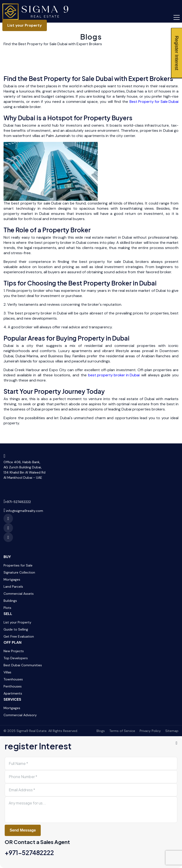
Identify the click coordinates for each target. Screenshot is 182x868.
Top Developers (16, 658)
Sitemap (172, 731)
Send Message (23, 830)
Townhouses (13, 679)
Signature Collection (19, 572)
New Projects (14, 651)
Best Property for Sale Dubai (154, 102)
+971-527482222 (18, 502)
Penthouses (13, 686)
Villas (7, 672)
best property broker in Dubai (114, 375)
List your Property (25, 25)
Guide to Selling (16, 629)
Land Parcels (13, 587)
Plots (7, 608)
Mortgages (12, 579)
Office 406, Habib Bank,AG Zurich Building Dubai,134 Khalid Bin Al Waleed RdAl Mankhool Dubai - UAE (24, 470)
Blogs (91, 37)
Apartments (13, 693)
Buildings (10, 601)
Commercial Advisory (20, 715)
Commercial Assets (19, 594)
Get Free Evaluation (19, 636)
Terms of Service (122, 731)
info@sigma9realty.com (25, 511)
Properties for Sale (18, 565)
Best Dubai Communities (23, 665)
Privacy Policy (150, 731)
